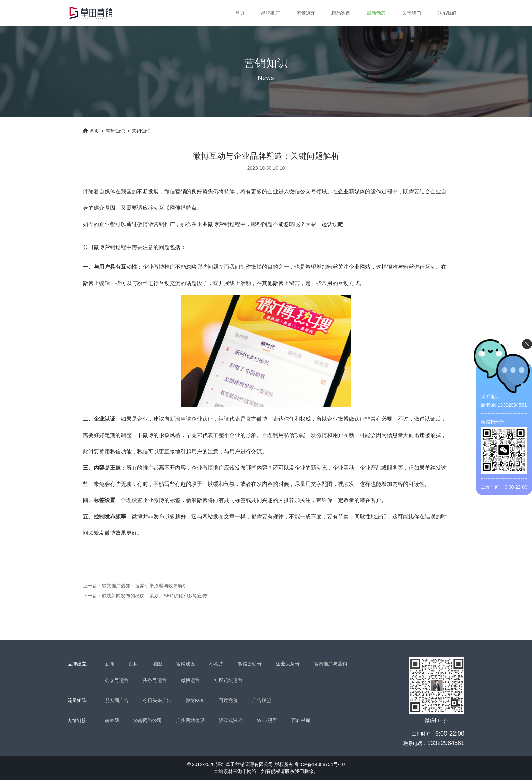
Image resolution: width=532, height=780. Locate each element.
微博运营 (190, 680)
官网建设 (186, 664)
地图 (157, 664)
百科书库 (301, 720)
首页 (240, 13)
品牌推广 (270, 13)
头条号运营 (155, 680)
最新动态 (376, 13)
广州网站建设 (190, 720)
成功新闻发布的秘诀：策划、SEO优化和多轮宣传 (154, 596)
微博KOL (195, 700)
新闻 (110, 664)
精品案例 (341, 13)
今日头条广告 (157, 700)
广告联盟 (262, 700)
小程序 (216, 664)
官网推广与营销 (330, 664)
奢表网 (112, 720)
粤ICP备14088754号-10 (320, 764)
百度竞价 (228, 700)
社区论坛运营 (228, 680)
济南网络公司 (148, 720)
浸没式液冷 (231, 720)
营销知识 (115, 131)
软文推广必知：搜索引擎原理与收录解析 (145, 586)
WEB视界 (267, 720)
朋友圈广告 (117, 700)
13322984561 (446, 743)
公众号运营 (117, 680)
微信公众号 (250, 664)
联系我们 (447, 13)
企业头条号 (288, 664)
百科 (133, 664)
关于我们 (412, 13)
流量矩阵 (306, 13)
